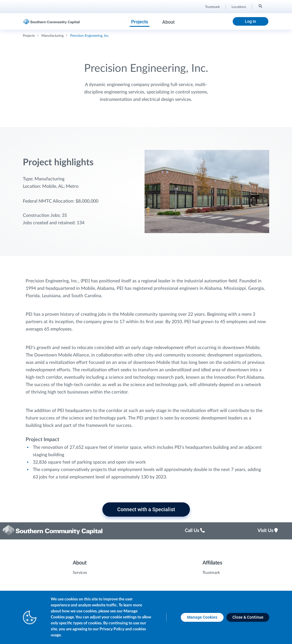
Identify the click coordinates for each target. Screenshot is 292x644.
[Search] (260, 6)
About (168, 22)
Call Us (195, 531)
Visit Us (268, 531)
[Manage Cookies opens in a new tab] (202, 617)
